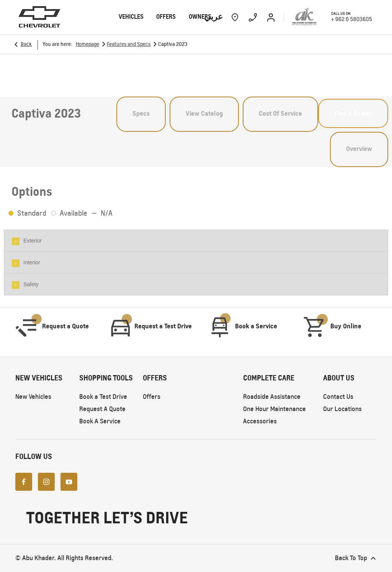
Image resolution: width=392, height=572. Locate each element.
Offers (152, 397)
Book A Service (100, 421)
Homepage (87, 44)
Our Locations (342, 409)
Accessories (260, 421)
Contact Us (338, 397)
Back (26, 44)
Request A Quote (102, 409)
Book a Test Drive (103, 397)
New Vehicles (33, 397)
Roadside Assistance (272, 397)
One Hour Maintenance (274, 409)
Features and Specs (129, 44)
